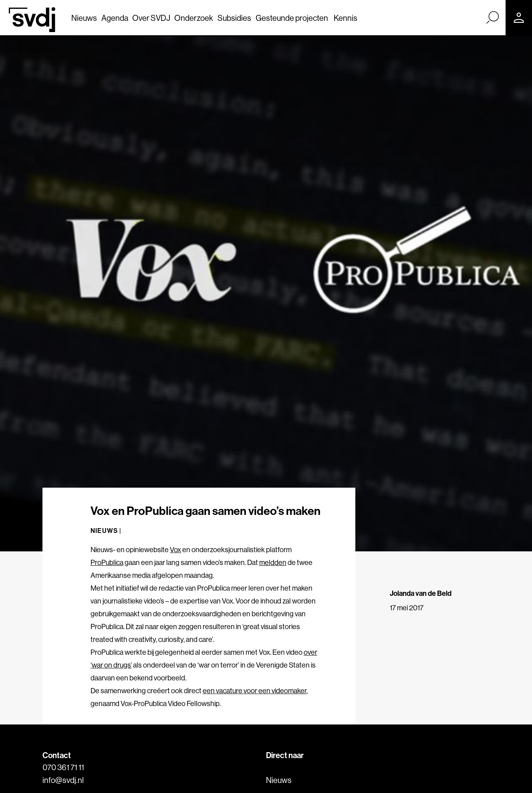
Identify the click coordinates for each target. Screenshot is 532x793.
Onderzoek (194, 18)
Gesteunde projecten (292, 18)
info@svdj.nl (63, 780)
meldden (273, 562)
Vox (175, 550)
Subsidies (234, 18)
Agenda (115, 18)
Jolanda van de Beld (421, 593)
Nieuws (84, 18)
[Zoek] (492, 17)
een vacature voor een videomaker (255, 691)
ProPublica (107, 562)
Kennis (346, 18)
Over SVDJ (151, 18)
